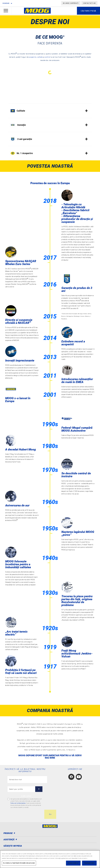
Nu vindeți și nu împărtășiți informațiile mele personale (19, 863)
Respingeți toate (89, 863)
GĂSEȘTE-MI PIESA (13, 846)
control (47, 57)
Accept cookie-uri (73, 863)
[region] (50, 859)
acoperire (33, 57)
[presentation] (25, 814)
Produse (10, 833)
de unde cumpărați (71, 3)
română (6, 3)
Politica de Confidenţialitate (18, 803)
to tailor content (26, 796)
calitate (40, 57)
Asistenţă (11, 839)
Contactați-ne (89, 3)
